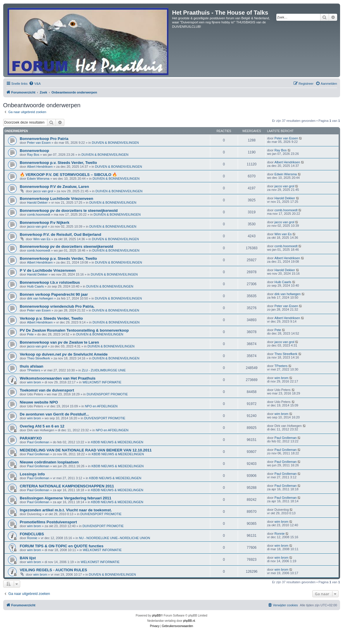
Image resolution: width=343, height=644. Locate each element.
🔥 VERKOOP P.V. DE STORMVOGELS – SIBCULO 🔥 (69, 175)
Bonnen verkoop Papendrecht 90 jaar (54, 294)
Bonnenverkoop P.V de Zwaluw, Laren (55, 187)
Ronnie (32, 538)
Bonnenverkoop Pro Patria (44, 139)
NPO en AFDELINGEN (101, 406)
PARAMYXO (31, 438)
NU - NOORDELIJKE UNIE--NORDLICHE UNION (114, 538)
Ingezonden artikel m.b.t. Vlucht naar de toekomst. (66, 510)
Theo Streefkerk (39, 358)
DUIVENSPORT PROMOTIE (107, 394)
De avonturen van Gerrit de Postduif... (55, 414)
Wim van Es (42, 239)
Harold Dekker (37, 202)
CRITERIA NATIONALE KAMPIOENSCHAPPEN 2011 (67, 486)
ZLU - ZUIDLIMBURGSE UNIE (104, 370)
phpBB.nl (189, 621)
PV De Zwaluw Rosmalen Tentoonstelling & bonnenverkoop (74, 330)
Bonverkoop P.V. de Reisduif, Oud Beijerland (61, 234)
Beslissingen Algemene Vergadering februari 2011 (66, 498)
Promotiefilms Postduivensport (49, 522)
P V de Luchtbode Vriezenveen (48, 270)
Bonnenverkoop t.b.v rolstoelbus (50, 282)
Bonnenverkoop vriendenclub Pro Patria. (57, 306)
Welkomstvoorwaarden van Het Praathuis (58, 378)
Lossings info (32, 474)
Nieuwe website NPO (39, 402)
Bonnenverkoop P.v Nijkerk (45, 223)
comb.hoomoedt (39, 214)
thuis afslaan (32, 366)
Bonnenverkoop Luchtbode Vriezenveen (57, 199)
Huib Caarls (36, 286)
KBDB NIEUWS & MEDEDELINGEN (117, 442)
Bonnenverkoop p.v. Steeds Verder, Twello (58, 163)
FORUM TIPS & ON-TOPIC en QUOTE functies (62, 546)
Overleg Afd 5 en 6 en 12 (42, 426)
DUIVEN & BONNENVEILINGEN (115, 143)
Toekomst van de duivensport (47, 390)
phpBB (156, 616)
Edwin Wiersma (38, 179)
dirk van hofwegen (40, 298)
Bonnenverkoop (35, 151)
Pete (31, 334)
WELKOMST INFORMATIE (102, 382)
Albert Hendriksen (40, 167)
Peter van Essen (39, 143)
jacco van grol (43, 191)
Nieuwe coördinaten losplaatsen (49, 462)
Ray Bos (33, 155)
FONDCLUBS (32, 534)
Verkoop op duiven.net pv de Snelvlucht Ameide (64, 354)
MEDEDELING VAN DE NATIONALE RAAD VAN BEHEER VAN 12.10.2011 (86, 450)
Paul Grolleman (38, 442)
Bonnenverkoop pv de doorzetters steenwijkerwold (67, 246)
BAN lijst (28, 558)
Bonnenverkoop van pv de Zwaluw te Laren (60, 342)
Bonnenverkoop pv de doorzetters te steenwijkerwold (69, 211)
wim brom (34, 382)
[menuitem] (35, 84)
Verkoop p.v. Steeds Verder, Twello (51, 318)
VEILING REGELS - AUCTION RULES (54, 570)
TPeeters (34, 370)
